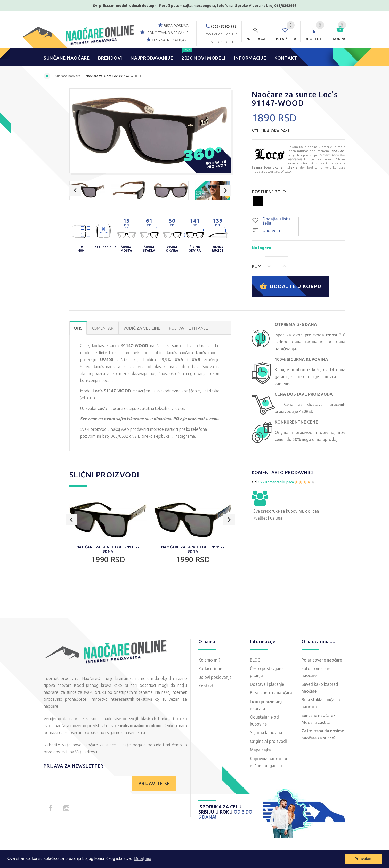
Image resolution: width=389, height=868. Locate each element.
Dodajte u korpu (290, 287)
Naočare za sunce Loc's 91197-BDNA (108, 549)
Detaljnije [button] (143, 859)
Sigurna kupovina (266, 732)
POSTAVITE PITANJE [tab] (188, 328)
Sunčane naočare (68, 76)
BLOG (255, 660)
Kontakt (206, 686)
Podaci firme (210, 668)
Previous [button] (75, 190)
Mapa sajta (260, 750)
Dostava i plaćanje (267, 684)
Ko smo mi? (209, 660)
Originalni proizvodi (268, 741)
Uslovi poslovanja (215, 677)
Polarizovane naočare (322, 660)
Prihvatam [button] (363, 859)
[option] (87, 190)
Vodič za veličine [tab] (142, 328)
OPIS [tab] (78, 328)
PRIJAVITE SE (154, 783)
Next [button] (225, 190)
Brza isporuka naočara (271, 693)
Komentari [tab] (103, 328)
